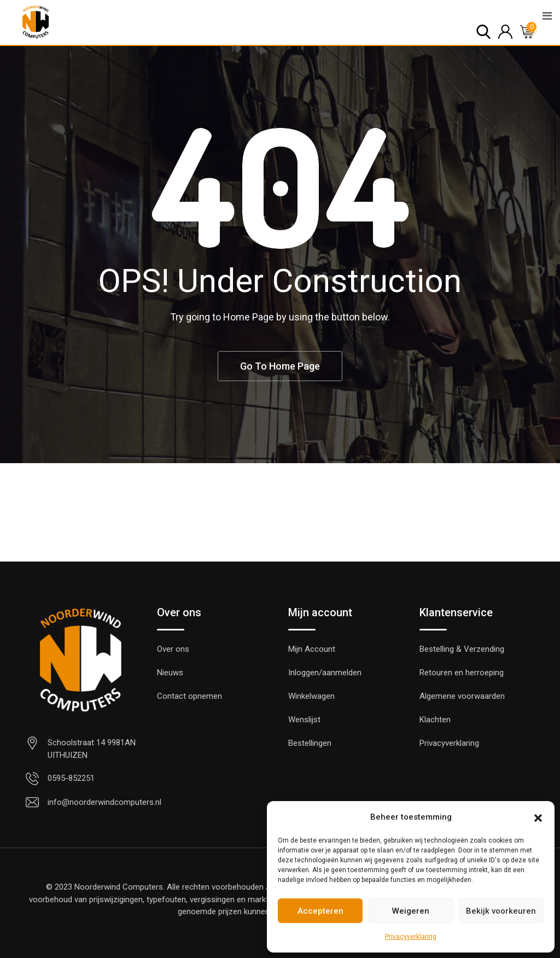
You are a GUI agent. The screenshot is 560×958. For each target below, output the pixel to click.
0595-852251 (71, 778)
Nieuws (170, 673)
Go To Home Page (280, 366)
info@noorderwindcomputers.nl (104, 802)
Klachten (435, 720)
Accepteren (320, 911)
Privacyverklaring (411, 937)
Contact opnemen (189, 696)
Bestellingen (310, 743)
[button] (538, 817)
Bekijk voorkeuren (501, 911)
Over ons (173, 649)
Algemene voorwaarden (462, 696)
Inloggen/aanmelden (325, 673)
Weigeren (411, 911)
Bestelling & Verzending (462, 649)
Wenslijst (304, 720)
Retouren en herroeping (462, 673)
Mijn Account (312, 649)
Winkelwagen (311, 696)
